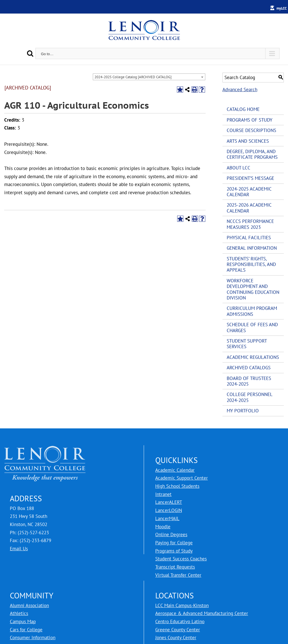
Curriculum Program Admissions (252, 311)
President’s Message (250, 178)
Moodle (163, 527)
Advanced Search (240, 90)
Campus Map (23, 621)
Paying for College (174, 543)
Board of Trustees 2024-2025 (249, 381)
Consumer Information (33, 638)
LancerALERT (169, 502)
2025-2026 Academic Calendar (249, 208)
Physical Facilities (249, 238)
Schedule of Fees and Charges (252, 327)
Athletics (19, 613)
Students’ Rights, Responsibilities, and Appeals (251, 264)
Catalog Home (243, 109)
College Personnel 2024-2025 (249, 397)
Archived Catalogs (249, 368)
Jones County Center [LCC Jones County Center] (176, 638)
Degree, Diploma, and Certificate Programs (252, 154)
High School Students (177, 486)
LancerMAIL (167, 518)
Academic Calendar (175, 470)
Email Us (19, 549)
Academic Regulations (253, 357)
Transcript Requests (175, 567)
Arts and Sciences (248, 141)
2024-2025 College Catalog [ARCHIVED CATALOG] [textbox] (133, 77)
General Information (252, 248)
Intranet (163, 494)
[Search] (30, 53)
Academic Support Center (182, 478)
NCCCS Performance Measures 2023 (250, 224)
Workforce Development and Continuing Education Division (253, 289)
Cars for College (26, 630)
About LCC (238, 168)
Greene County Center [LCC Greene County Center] (178, 630)
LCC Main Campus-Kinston (182, 605)
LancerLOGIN (169, 510)
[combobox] (149, 77)
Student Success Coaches (181, 559)
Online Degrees (171, 535)
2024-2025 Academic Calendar (249, 192)
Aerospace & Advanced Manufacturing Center (202, 613)
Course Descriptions (251, 130)
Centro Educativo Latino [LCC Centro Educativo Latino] (180, 621)
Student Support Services (247, 344)
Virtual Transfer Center (178, 575)
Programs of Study (249, 120)
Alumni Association (29, 605)
